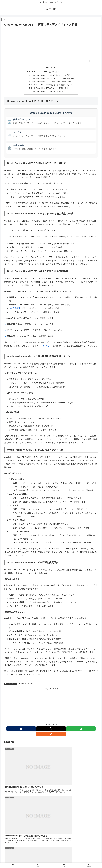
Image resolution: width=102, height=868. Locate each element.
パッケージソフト (11, 685)
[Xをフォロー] (49, 730)
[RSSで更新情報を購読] (58, 730)
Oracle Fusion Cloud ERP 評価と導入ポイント (45, 72)
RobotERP (23, 685)
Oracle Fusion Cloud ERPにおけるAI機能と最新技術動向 (51, 82)
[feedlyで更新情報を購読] (53, 730)
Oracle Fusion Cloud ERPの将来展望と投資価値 (48, 92)
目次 (48, 67)
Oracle (31, 685)
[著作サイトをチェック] (44, 730)
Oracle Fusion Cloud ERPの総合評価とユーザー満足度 (50, 75)
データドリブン (45, 347)
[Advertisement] (51, 43)
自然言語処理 (15, 310)
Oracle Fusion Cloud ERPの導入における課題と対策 (49, 89)
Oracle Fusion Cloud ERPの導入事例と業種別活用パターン (52, 86)
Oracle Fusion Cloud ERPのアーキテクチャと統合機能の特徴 (53, 79)
